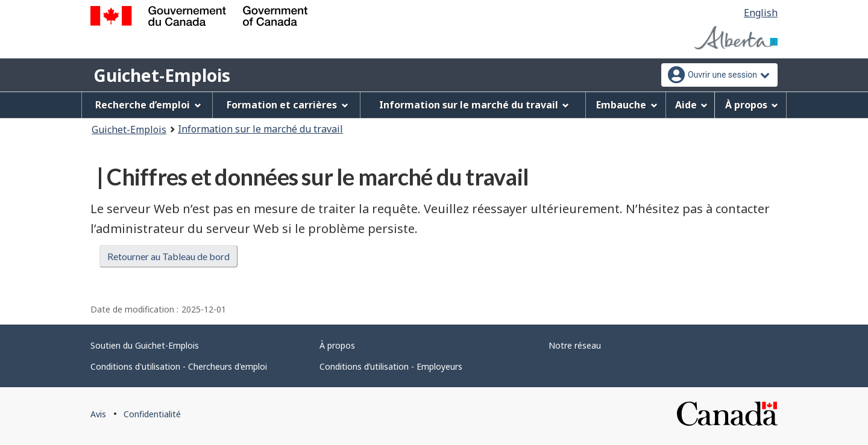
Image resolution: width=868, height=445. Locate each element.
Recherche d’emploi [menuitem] (148, 105)
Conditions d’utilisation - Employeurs (391, 366)
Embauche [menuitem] (627, 105)
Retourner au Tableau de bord (168, 256)
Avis (98, 414)
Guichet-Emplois (162, 75)
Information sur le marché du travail (260, 129)
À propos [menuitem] (752, 105)
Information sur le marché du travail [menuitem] (474, 105)
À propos (337, 345)
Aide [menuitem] (692, 105)
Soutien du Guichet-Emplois (145, 345)
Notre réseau (575, 345)
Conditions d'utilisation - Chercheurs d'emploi (179, 366)
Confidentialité (152, 414)
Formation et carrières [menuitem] (288, 105)
